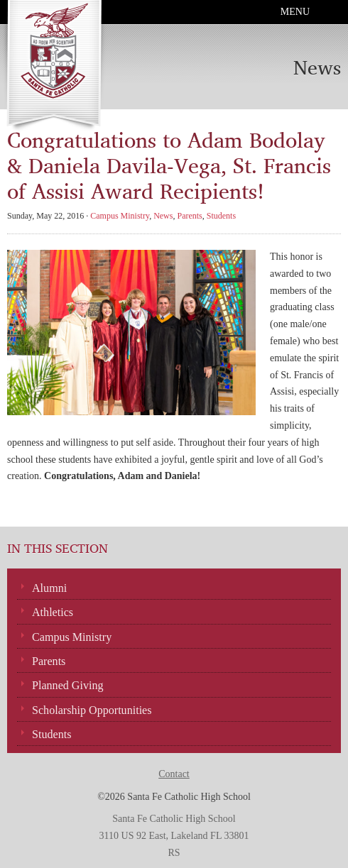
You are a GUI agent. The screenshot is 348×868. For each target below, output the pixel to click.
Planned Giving (68, 685)
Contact (174, 774)
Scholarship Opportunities (92, 710)
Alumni (49, 588)
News (163, 216)
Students (221, 216)
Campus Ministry (120, 216)
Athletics (53, 612)
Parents (189, 216)
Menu (295, 12)
